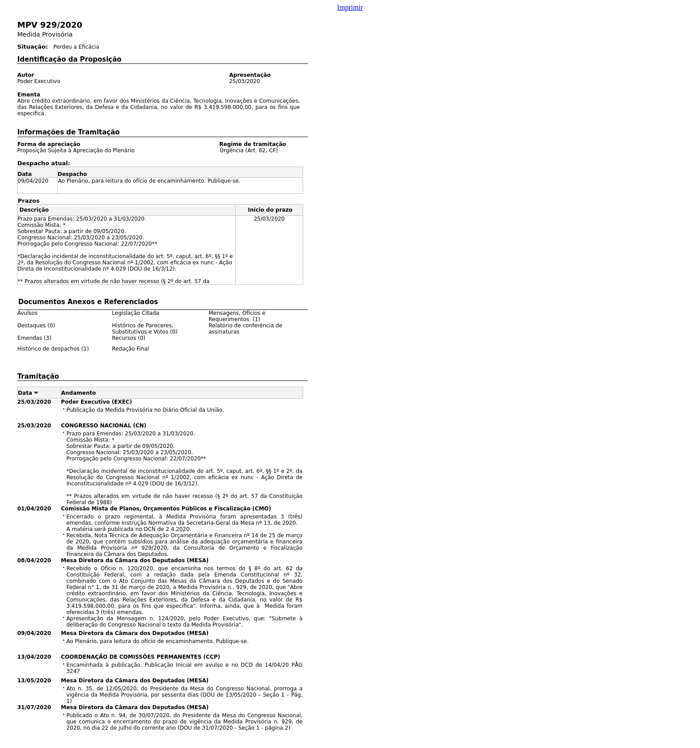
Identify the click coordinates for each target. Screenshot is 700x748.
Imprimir (350, 7)
